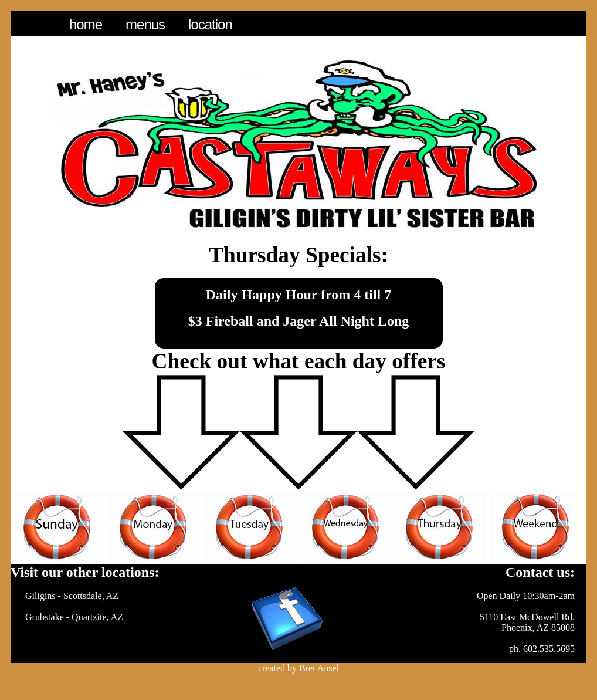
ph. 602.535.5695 (542, 649)
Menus (145, 24)
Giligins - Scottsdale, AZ (72, 596)
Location (210, 24)
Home (86, 24)
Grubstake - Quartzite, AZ (74, 617)
